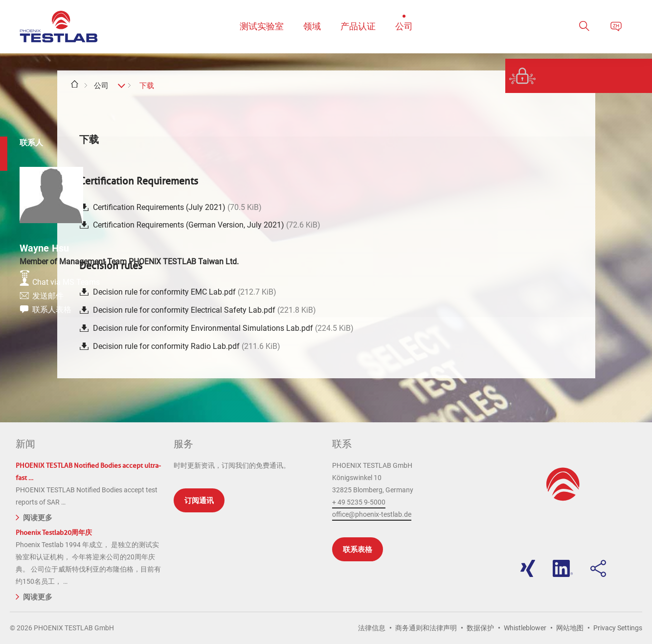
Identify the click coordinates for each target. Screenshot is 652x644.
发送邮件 (578, 301)
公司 (101, 86)
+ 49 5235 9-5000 (359, 502)
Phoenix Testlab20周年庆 (54, 533)
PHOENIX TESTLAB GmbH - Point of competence (59, 27)
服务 (183, 444)
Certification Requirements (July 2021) (177, 207)
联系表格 (358, 549)
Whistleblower (525, 628)
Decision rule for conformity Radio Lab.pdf (187, 346)
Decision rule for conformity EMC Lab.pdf (185, 292)
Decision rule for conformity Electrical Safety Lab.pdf (204, 310)
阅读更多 (34, 517)
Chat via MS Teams (596, 285)
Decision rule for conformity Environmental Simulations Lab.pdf (223, 328)
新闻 (25, 444)
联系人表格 (582, 317)
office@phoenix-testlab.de (372, 514)
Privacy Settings (618, 628)
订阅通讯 (199, 500)
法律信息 (372, 628)
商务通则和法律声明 (426, 628)
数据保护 (480, 628)
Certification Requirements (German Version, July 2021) (207, 225)
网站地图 (570, 628)
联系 (342, 444)
